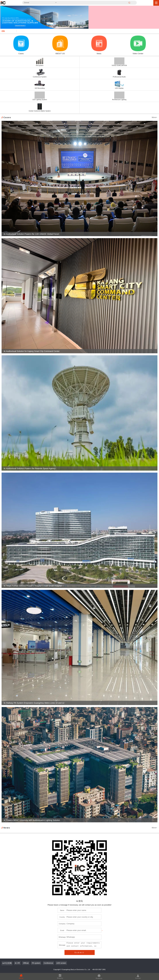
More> (154, 117)
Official (26, 963)
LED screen (61, 963)
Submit (79, 952)
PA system (36, 963)
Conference (48, 963)
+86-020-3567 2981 (99, 969)
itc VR (17, 963)
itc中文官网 (7, 963)
